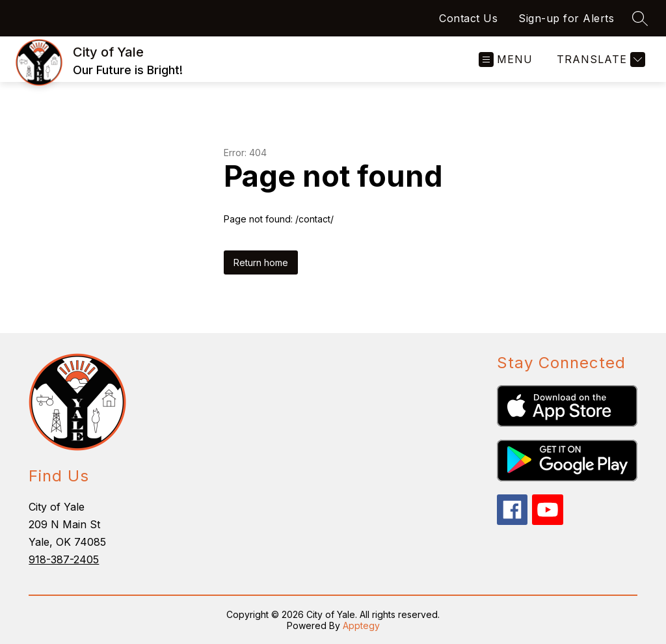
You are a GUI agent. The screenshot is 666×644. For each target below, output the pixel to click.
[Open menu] (506, 60)
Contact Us (468, 18)
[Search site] (640, 18)
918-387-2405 (64, 559)
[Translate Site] (599, 60)
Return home (261, 262)
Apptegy (361, 625)
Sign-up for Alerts (566, 18)
